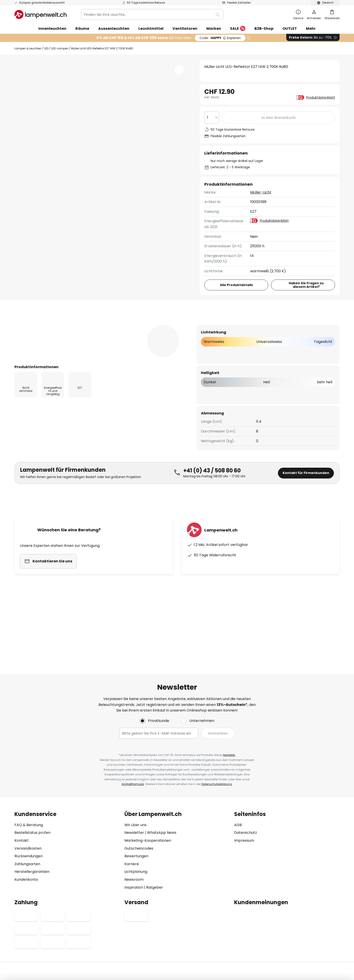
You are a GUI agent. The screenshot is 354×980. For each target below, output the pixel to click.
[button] (179, 70)
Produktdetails (91, 325)
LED (46, 48)
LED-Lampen (60, 48)
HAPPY (220, 38)
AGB (238, 767)
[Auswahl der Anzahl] (212, 118)
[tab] (39, 325)
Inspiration (134, 830)
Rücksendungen (29, 799)
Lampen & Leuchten (28, 48)
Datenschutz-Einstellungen (104, 933)
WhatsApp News (162, 775)
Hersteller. (229, 697)
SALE (238, 29)
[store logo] (41, 14)
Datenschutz (246, 775)
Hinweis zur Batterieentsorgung (194, 933)
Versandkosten (28, 791)
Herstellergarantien (32, 814)
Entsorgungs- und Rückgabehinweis (243, 933)
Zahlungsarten (27, 806)
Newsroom (134, 822)
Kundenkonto (26, 822)
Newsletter (134, 775)
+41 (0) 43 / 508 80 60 (212, 479)
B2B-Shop (264, 29)
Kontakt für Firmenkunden (306, 481)
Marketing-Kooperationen (148, 783)
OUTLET (290, 29)
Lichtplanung (136, 814)
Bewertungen (138, 325)
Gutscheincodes (139, 791)
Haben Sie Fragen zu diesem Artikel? (306, 285)
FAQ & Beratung (29, 767)
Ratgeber (155, 830)
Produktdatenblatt (321, 97)
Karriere (132, 806)
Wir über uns (135, 767)
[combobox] (152, 14)
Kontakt (22, 783)
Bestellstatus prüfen (32, 775)
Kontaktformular (133, 727)
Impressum (244, 783)
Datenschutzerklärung (217, 727)
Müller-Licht (261, 192)
